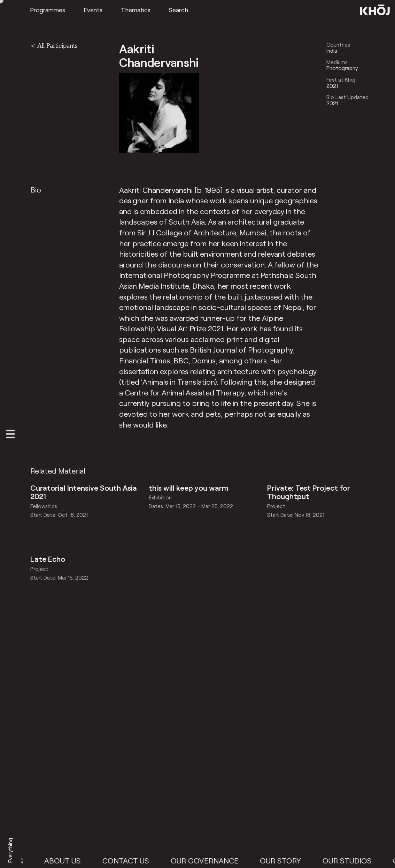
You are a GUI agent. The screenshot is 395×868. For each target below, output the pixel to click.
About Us (67, 860)
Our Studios (351, 860)
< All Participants (54, 45)
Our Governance (208, 860)
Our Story (285, 860)
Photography (342, 68)
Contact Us (130, 860)
